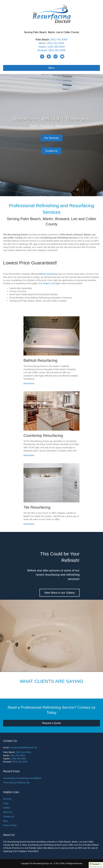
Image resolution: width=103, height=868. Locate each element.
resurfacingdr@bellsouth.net (23, 748)
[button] (96, 865)
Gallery (7, 808)
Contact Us (8, 817)
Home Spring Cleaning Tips (16, 783)
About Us (8, 812)
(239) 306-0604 (56, 47)
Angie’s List (49, 283)
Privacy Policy (10, 825)
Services (7, 799)
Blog (5, 821)
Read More (29, 383)
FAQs (6, 803)
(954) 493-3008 (57, 50)
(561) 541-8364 (59, 40)
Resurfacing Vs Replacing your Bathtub (22, 778)
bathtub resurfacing (48, 274)
